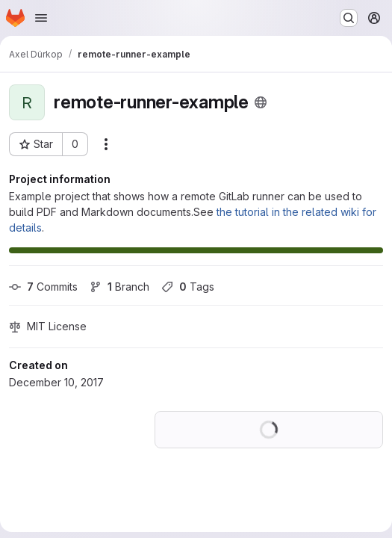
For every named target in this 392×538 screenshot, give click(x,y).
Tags (188, 287)
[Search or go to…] (349, 18)
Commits (43, 287)
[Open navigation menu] (41, 18)
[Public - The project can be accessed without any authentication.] (261, 102)
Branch (119, 287)
